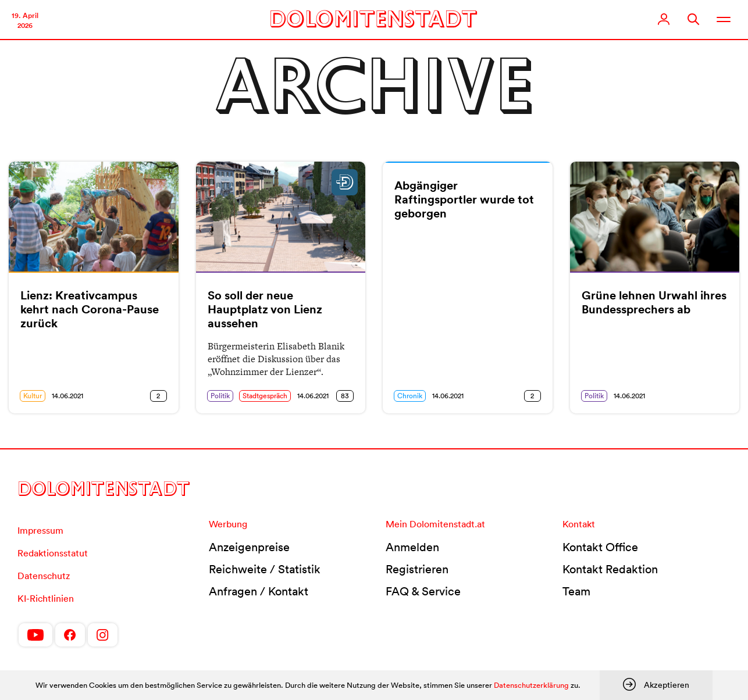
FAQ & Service (423, 591)
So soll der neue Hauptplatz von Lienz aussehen (265, 309)
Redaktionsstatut (53, 553)
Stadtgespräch (265, 396)
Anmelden (412, 547)
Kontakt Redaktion (610, 569)
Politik (220, 396)
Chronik (410, 396)
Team (576, 591)
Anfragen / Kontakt (259, 591)
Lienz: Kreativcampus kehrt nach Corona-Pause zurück (90, 309)
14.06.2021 (67, 396)
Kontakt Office (600, 547)
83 (345, 396)
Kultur (33, 396)
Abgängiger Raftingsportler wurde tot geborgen (464, 199)
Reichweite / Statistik (265, 569)
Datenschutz (44, 576)
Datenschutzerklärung (531, 685)
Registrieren (417, 569)
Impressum (40, 530)
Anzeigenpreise (249, 547)
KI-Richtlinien (46, 598)
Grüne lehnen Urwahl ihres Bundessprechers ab (654, 302)
